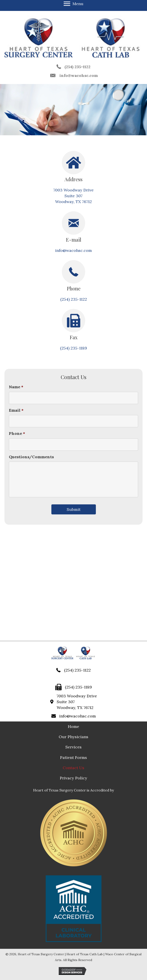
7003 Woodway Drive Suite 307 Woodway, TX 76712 (73, 196)
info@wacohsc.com (79, 75)
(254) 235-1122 (78, 67)
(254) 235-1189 (73, 348)
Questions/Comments (31, 457)
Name (16, 387)
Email (16, 410)
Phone (17, 433)
